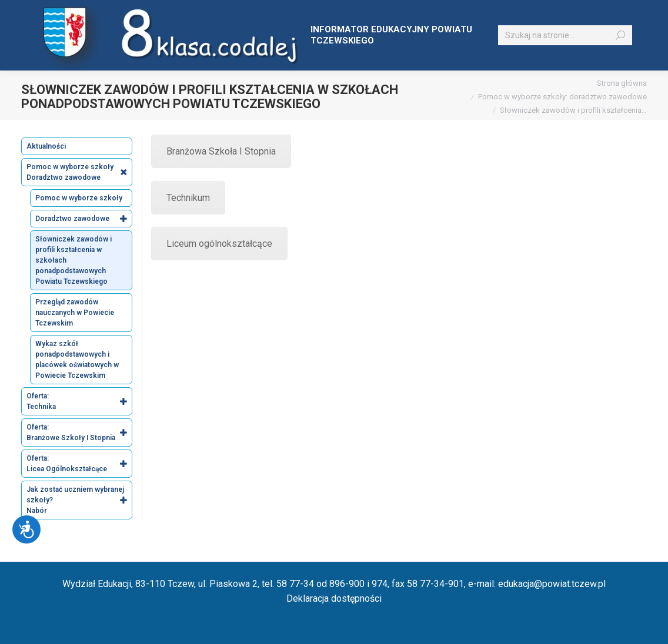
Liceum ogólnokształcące (219, 244)
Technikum (188, 198)
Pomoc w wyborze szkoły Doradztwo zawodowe (79, 172)
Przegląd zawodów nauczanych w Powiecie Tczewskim (75, 313)
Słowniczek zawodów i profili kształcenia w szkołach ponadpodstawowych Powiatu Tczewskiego (74, 260)
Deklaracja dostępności (334, 598)
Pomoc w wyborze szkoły (79, 198)
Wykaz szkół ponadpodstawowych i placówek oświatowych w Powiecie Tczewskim (77, 360)
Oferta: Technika (79, 401)
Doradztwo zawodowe (83, 219)
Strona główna (622, 83)
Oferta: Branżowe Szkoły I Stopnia (79, 432)
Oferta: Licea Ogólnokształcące (79, 464)
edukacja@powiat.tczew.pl (552, 584)
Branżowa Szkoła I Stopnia (221, 151)
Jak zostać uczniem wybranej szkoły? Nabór (79, 500)
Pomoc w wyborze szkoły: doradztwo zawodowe (562, 97)
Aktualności (46, 146)
